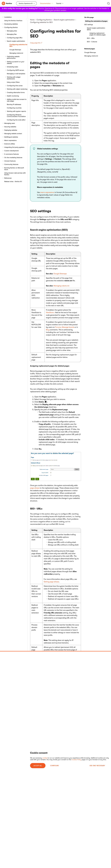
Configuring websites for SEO (18, 45)
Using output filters (13, 82)
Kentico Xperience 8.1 (26, 3)
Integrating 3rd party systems (14, 147)
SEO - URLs (91, 38)
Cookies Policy (76, 760)
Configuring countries (14, 108)
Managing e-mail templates (16, 74)
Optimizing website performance (13, 57)
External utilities (10, 144)
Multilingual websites (11, 137)
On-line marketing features (13, 158)
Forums (58, 327)
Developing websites (11, 24)
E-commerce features (11, 154)
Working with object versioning (17, 89)
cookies (45, 758)
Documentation (46, 3)
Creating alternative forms (16, 92)
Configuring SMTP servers (15, 70)
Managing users (10, 123)
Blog (48, 330)
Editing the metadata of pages (96, 21)
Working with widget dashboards (14, 78)
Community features (11, 164)
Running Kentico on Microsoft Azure (14, 169)
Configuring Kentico (11, 27)
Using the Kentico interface (13, 21)
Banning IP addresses (14, 104)
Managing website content (13, 134)
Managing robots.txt (16, 53)
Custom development (11, 151)
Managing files (12, 34)
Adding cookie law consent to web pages (17, 100)
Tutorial (60, 3)
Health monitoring (13, 96)
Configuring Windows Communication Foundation (16, 116)
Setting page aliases (51, 582)
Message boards (68, 327)
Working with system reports (16, 111)
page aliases (35, 488)
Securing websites (10, 127)
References (8, 178)
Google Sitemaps (15, 50)
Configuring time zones (15, 86)
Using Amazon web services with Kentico (15, 174)
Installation (8, 17)
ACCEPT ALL (38, 766)
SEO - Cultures (92, 42)
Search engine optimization (16, 41)
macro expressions (47, 192)
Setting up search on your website (16, 62)
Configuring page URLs (15, 38)
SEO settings (89, 25)
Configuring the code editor (16, 120)
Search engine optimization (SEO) (96, 29)
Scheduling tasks (12, 67)
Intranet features (10, 161)
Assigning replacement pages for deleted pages (98, 34)
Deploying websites (11, 130)
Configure (54, 766)
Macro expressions (10, 140)
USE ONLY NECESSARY (97, 766)
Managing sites (12, 31)
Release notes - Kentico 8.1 (13, 181)
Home (32, 20)
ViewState (50, 313)
